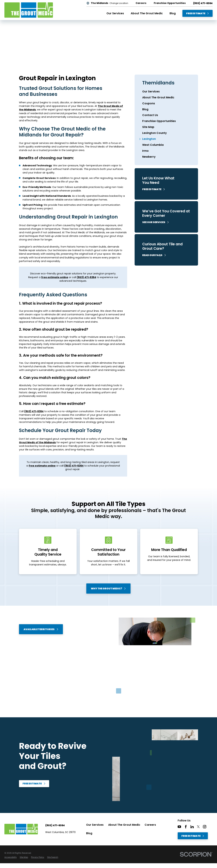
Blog (89, 833)
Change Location (119, 3)
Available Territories (41, 629)
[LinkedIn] (192, 827)
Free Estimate (198, 13)
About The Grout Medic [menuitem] (147, 13)
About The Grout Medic (124, 825)
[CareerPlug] (211, 827)
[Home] (29, 10)
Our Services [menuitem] (115, 13)
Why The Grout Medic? (108, 589)
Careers (150, 825)
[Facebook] (186, 827)
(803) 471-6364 (203, 3)
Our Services (95, 825)
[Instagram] (205, 827)
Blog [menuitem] (173, 13)
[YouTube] (179, 827)
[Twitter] (198, 827)
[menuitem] (166, 91)
